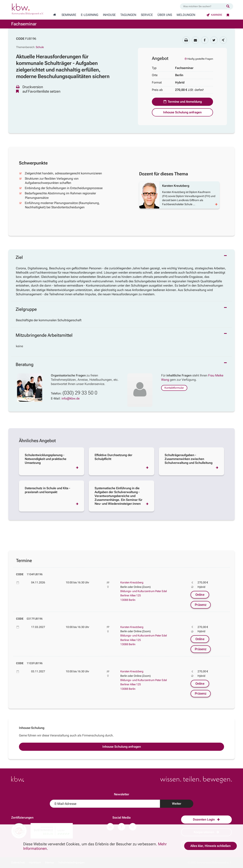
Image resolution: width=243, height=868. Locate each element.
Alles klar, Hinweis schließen (210, 846)
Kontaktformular (174, 388)
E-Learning (90, 15)
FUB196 (31, 39)
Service (147, 15)
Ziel (19, 257)
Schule (40, 47)
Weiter (177, 804)
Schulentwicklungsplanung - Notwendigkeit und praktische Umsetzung (46, 459)
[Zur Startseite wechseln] (55, 15)
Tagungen (128, 15)
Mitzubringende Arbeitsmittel (44, 335)
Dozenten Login (206, 819)
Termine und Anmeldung (183, 102)
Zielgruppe (26, 309)
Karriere (214, 15)
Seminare (69, 15)
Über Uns (165, 15)
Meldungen (186, 15)
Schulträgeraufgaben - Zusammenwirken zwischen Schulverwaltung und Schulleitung (189, 459)
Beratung (25, 365)
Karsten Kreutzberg (132, 582)
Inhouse (109, 15)
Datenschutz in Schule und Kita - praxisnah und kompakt (47, 490)
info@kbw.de (71, 398)
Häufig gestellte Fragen (199, 59)
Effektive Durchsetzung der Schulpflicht (113, 457)
